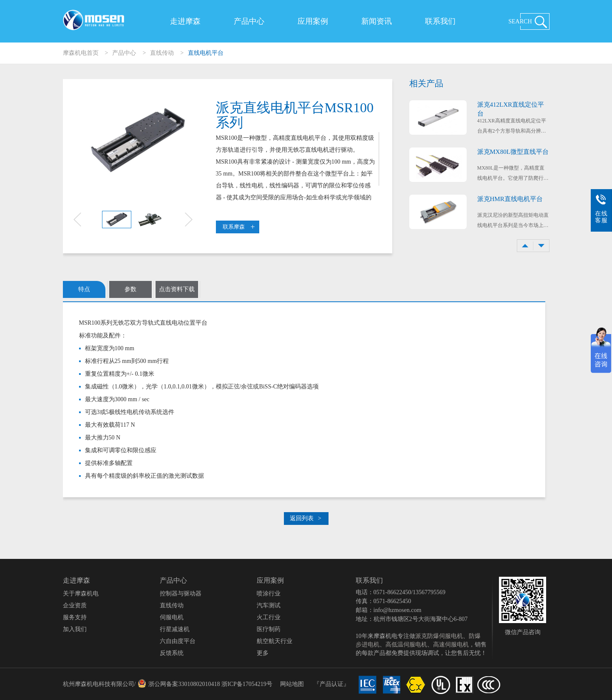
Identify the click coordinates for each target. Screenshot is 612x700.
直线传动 (162, 53)
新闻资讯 (377, 21)
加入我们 (75, 629)
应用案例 (313, 21)
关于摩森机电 (81, 594)
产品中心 (249, 21)
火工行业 (269, 617)
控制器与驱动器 (181, 594)
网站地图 (292, 684)
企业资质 (75, 605)
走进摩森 (185, 21)
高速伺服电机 (451, 645)
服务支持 (75, 617)
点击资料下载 (177, 289)
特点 (84, 289)
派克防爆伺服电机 (439, 636)
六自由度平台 (178, 641)
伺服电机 (172, 617)
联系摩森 (239, 227)
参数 (130, 289)
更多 (263, 653)
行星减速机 (175, 629)
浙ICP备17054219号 (247, 684)
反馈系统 (172, 653)
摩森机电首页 (81, 53)
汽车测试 (269, 605)
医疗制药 (269, 629)
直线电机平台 (206, 53)
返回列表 (306, 518)
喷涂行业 (269, 594)
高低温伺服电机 (406, 645)
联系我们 (440, 21)
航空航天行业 (275, 641)
